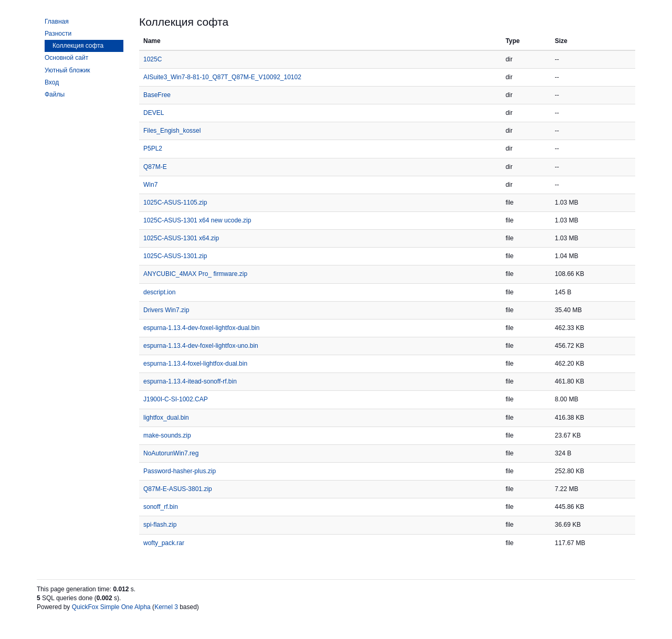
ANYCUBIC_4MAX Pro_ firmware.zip (195, 274)
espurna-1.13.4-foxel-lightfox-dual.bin (195, 364)
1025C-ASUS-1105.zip (175, 203)
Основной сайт (66, 58)
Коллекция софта (78, 46)
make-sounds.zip (167, 435)
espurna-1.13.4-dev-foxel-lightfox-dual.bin (201, 328)
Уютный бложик (67, 70)
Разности (58, 34)
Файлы (55, 94)
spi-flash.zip (160, 525)
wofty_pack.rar (164, 543)
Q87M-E (155, 167)
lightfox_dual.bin (166, 418)
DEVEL (154, 113)
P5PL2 (153, 148)
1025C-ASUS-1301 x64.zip (181, 238)
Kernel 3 (166, 607)
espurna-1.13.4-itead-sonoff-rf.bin (190, 381)
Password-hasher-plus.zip (180, 471)
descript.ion (159, 292)
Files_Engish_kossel (172, 131)
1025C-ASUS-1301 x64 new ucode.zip (197, 220)
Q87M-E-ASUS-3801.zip (178, 489)
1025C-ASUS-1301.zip (175, 256)
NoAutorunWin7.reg (171, 453)
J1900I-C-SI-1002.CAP (176, 399)
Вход (52, 82)
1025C (153, 59)
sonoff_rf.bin (161, 507)
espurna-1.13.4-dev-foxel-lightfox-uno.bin (201, 346)
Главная (57, 22)
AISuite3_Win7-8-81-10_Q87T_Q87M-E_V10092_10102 (222, 77)
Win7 (150, 185)
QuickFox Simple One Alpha (111, 607)
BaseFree (157, 95)
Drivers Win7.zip (166, 310)
